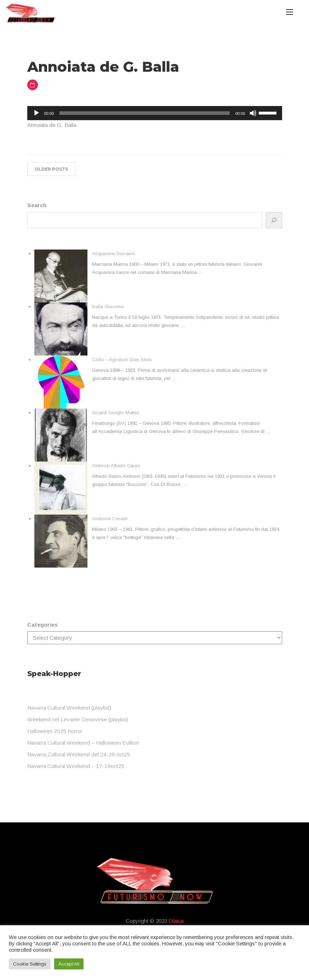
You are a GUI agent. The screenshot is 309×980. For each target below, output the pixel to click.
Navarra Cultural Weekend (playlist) (69, 708)
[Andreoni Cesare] (61, 541)
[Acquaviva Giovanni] (61, 276)
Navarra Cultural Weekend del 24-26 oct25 (79, 754)
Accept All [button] (69, 964)
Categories (42, 625)
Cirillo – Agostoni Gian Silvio (122, 360)
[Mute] (253, 113)
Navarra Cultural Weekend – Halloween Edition (83, 743)
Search (37, 205)
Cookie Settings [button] (30, 964)
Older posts (51, 169)
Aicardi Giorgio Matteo (116, 413)
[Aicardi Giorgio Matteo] (61, 435)
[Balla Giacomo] (61, 329)
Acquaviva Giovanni (113, 254)
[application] (155, 113)
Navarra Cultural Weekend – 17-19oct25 (76, 766)
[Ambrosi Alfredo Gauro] (61, 488)
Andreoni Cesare (110, 519)
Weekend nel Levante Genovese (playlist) (78, 719)
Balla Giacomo (108, 307)
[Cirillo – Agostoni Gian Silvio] (61, 382)
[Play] (36, 113)
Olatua (176, 921)
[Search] (274, 220)
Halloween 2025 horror (55, 731)
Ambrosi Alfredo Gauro (116, 466)
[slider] (145, 113)
